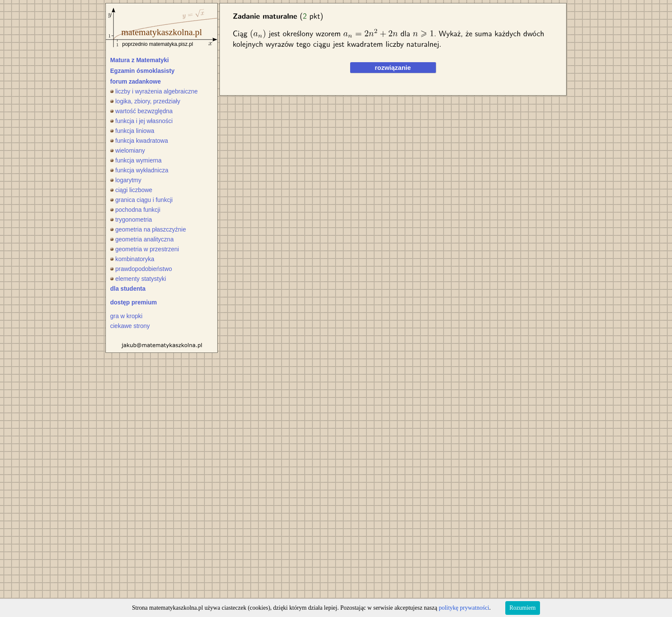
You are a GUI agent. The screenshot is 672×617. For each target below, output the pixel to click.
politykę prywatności (464, 608)
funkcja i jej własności (141, 121)
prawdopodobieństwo (141, 269)
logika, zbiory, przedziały (145, 101)
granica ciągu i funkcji (141, 200)
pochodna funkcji (135, 210)
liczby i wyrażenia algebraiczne (154, 91)
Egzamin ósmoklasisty (142, 71)
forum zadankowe (135, 81)
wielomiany (127, 150)
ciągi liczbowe (131, 190)
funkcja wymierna (136, 160)
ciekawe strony (130, 326)
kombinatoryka (132, 259)
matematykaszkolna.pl (162, 32)
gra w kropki (126, 316)
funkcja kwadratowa (139, 141)
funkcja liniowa (132, 131)
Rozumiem (523, 608)
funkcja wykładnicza (139, 170)
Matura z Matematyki (139, 60)
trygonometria (131, 220)
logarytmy (126, 180)
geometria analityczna (142, 239)
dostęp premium (133, 302)
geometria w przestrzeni (145, 249)
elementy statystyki (138, 279)
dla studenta (128, 289)
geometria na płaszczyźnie (148, 229)
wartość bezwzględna (141, 111)
